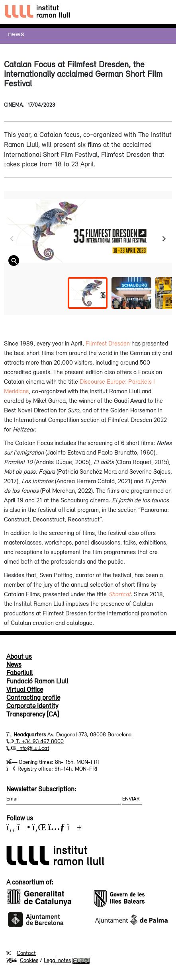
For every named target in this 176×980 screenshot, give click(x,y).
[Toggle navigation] (163, 12)
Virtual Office (25, 689)
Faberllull (20, 673)
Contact (26, 953)
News (16, 33)
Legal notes (57, 960)
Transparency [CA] (33, 714)
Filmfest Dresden (108, 343)
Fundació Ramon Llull (37, 681)
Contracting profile (33, 697)
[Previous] (12, 239)
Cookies (22, 960)
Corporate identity (32, 706)
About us (19, 656)
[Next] (164, 239)
